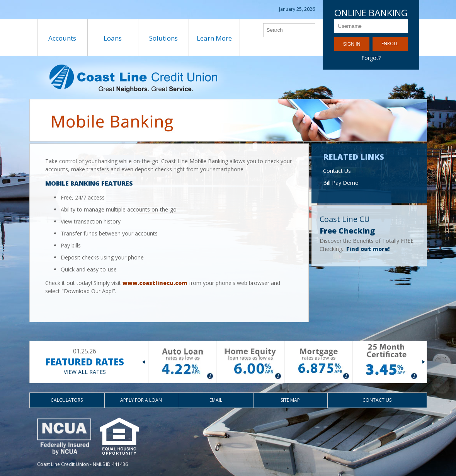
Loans (113, 38)
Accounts (62, 38)
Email (216, 400)
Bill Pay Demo (341, 183)
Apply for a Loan (141, 400)
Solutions (163, 38)
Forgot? (371, 58)
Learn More (214, 38)
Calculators (67, 400)
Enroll (390, 44)
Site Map (290, 400)
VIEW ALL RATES (85, 372)
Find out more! (368, 249)
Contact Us (337, 171)
